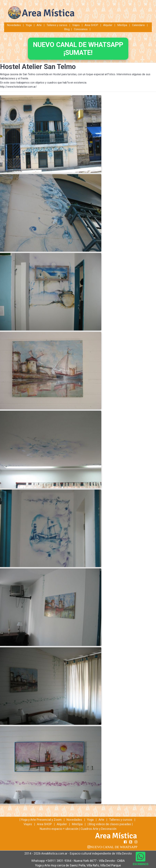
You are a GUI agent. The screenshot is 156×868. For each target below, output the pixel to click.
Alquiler (108, 25)
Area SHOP (91, 25)
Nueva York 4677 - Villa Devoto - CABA (99, 861)
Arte (39, 25)
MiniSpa (122, 25)
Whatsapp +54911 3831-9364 (52, 861)
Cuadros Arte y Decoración (99, 829)
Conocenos (81, 29)
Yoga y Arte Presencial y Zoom (41, 820)
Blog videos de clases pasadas (110, 824)
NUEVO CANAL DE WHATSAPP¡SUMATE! (78, 49)
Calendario (138, 25)
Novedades (14, 25)
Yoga (29, 25)
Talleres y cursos (57, 25)
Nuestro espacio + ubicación (59, 829)
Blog (67, 29)
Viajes (76, 25)
